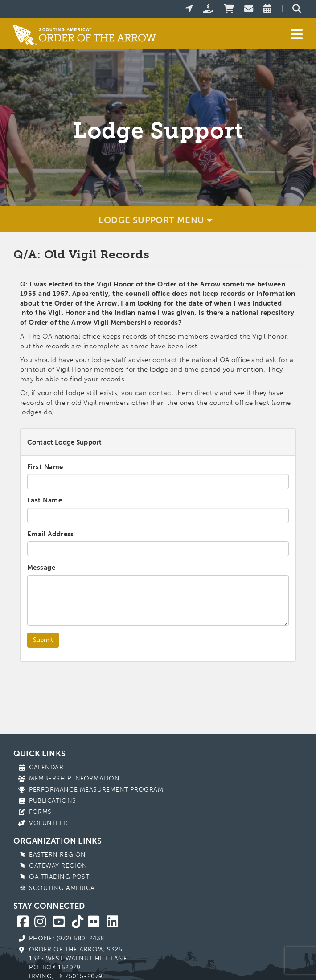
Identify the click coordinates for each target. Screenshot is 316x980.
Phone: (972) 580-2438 (67, 938)
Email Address (51, 534)
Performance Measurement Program (96, 790)
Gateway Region (58, 866)
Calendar (46, 767)
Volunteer (48, 823)
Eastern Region (57, 855)
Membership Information (74, 778)
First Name (45, 467)
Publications (53, 801)
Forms (40, 812)
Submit (43, 640)
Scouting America (62, 888)
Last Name (45, 500)
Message (41, 568)
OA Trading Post (59, 877)
